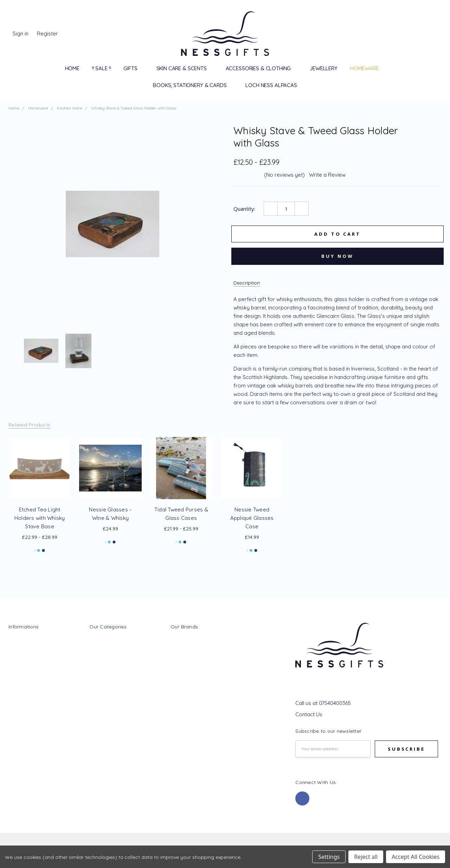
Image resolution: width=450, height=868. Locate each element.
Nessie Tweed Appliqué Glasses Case (252, 518)
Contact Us (309, 714)
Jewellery (324, 68)
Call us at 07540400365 (323, 703)
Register (47, 34)
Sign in (21, 34)
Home (72, 68)
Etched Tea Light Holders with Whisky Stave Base (40, 518)
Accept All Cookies (416, 857)
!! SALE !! (102, 68)
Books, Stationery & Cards (193, 85)
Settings (329, 857)
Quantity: (244, 209)
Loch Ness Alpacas (271, 85)
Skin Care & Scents (185, 68)
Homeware (368, 68)
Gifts (133, 68)
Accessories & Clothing (262, 68)
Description (247, 283)
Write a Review (327, 175)
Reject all (366, 857)
